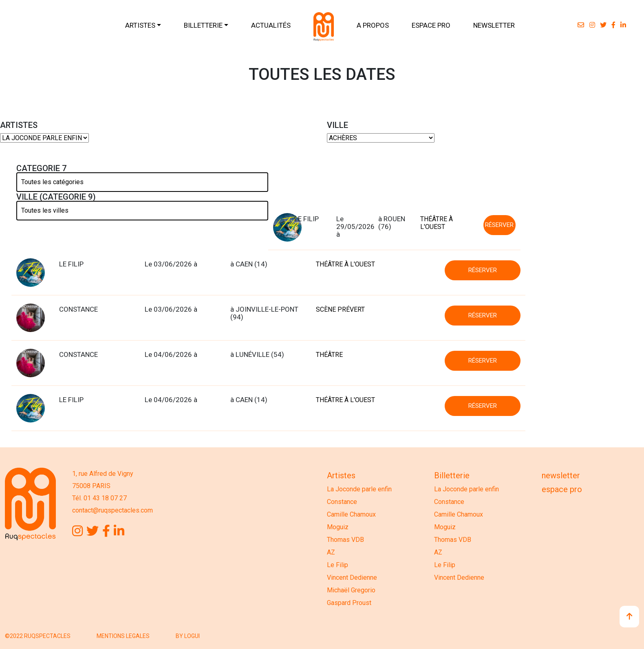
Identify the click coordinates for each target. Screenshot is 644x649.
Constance (342, 502)
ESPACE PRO (431, 25)
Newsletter (561, 475)
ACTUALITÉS (271, 25)
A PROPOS (373, 25)
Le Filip (337, 565)
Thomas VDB (345, 540)
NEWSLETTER (494, 25)
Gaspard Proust (349, 603)
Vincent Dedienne (352, 577)
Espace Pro (562, 489)
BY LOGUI (188, 636)
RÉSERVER (499, 225)
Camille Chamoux (351, 514)
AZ (331, 552)
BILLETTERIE (203, 25)
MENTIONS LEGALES (123, 636)
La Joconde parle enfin (359, 489)
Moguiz (338, 527)
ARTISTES (140, 25)
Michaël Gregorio (351, 590)
